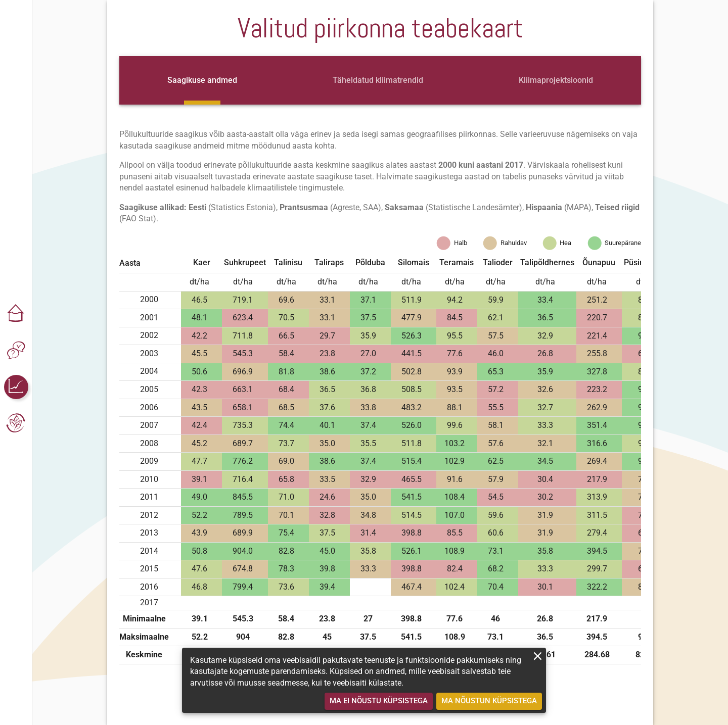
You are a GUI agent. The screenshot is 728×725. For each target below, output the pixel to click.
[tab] (202, 80)
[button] (16, 314)
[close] (538, 656)
